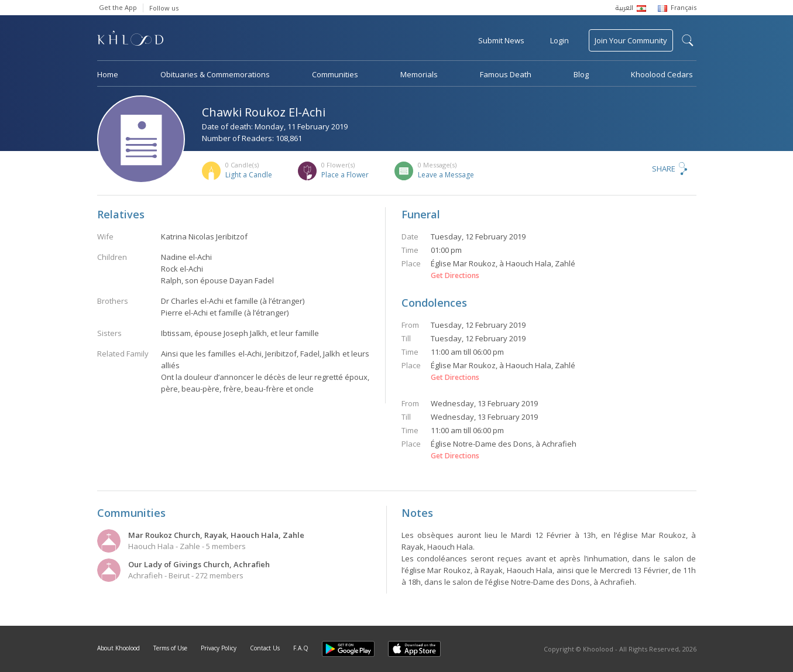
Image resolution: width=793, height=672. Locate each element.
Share (664, 169)
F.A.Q (301, 648)
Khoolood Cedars (662, 74)
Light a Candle (249, 175)
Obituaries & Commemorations (215, 74)
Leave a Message (446, 175)
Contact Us (265, 648)
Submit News (501, 40)
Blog (581, 74)
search (688, 40)
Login (559, 40)
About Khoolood (119, 648)
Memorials (419, 74)
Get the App (118, 7)
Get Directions (455, 276)
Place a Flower (345, 175)
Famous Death (506, 74)
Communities (335, 74)
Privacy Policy (219, 648)
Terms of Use (170, 648)
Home (108, 74)
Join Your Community (631, 40)
